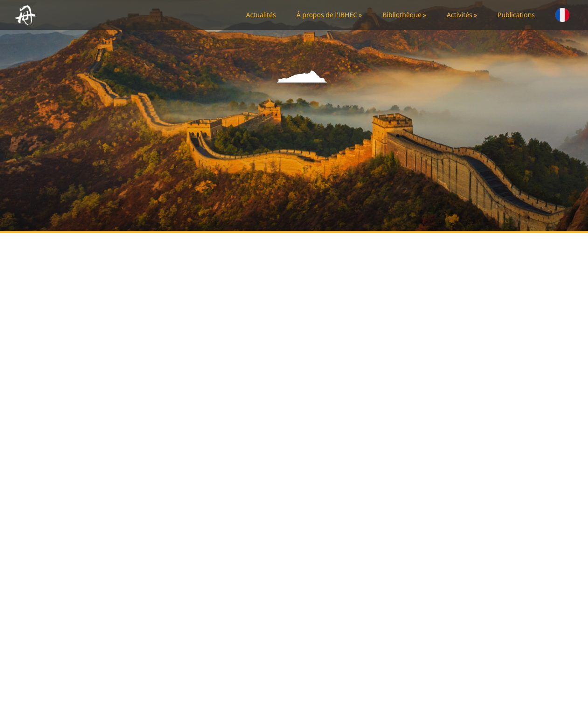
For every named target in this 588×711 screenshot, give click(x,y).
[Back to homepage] (27, 15)
